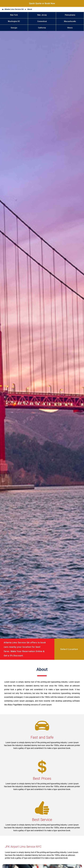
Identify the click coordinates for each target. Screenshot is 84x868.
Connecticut (42, 21)
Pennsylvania (70, 15)
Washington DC (14, 21)
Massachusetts (70, 21)
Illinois (70, 28)
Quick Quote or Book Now (42, 3)
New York (14, 15)
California (42, 28)
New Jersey (42, 15)
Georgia (14, 28)
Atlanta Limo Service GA (14, 9)
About (30, 9)
